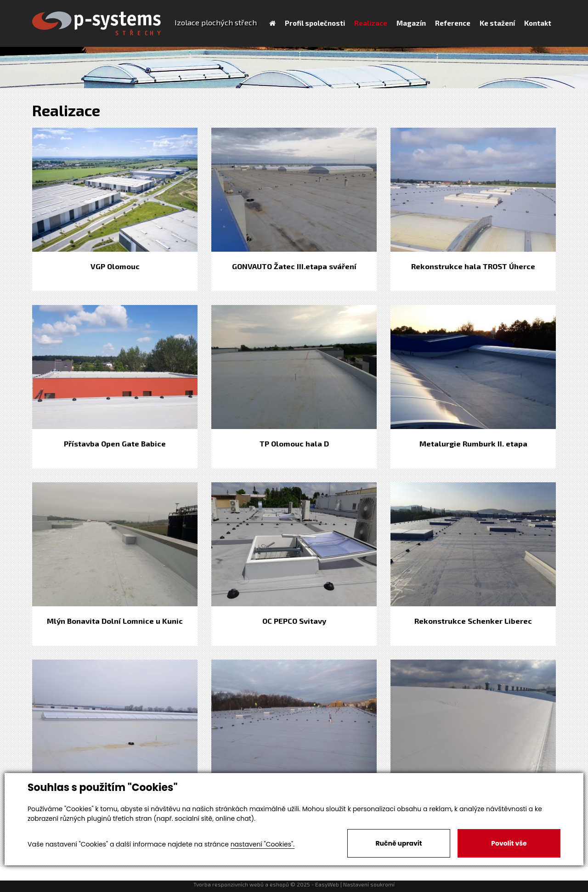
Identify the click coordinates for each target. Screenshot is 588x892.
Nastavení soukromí (369, 884)
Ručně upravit (399, 843)
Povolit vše (509, 843)
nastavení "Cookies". (263, 844)
